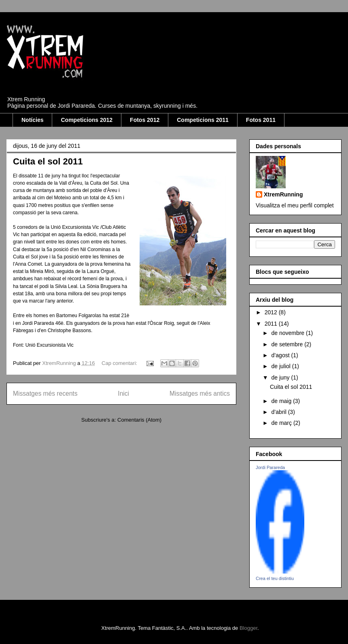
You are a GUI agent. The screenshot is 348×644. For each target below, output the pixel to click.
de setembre (288, 344)
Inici (123, 393)
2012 (272, 312)
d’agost (281, 355)
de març (282, 423)
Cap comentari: (120, 363)
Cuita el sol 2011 (48, 161)
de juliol (281, 366)
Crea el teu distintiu (275, 578)
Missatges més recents (45, 393)
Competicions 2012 (87, 120)
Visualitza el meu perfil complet (295, 205)
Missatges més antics (200, 393)
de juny (281, 377)
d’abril (279, 412)
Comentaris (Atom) (139, 420)
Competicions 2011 (203, 120)
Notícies (32, 120)
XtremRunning (283, 194)
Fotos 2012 (145, 120)
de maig (282, 401)
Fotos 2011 (261, 120)
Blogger (248, 628)
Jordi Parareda (270, 467)
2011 (272, 324)
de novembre (289, 333)
